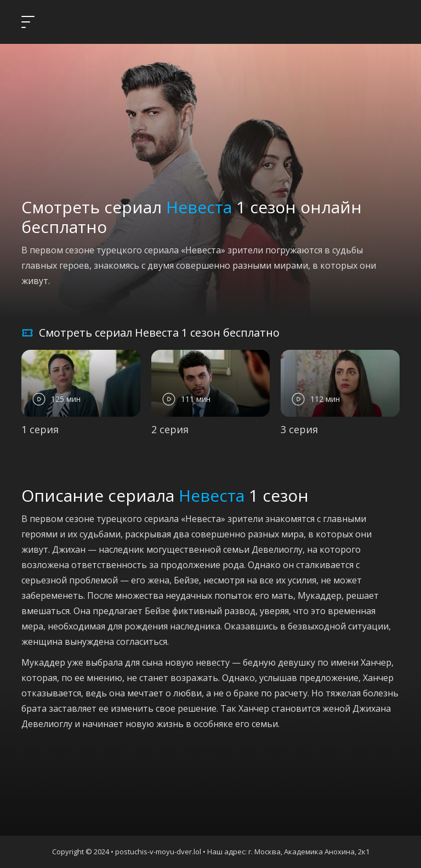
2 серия (170, 429)
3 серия (299, 429)
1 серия (40, 429)
